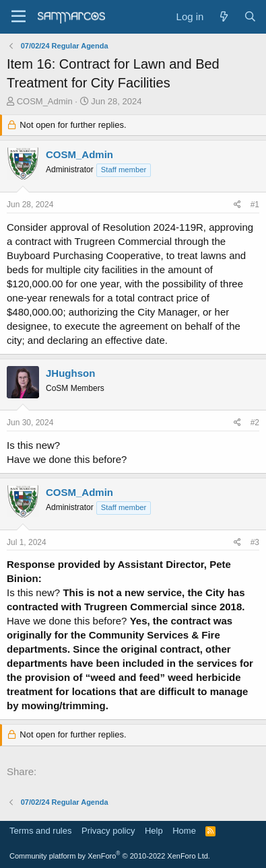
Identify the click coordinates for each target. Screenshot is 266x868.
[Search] (250, 16)
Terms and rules (40, 831)
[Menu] (19, 17)
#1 (255, 205)
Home (184, 831)
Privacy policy (108, 831)
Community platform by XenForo (110, 856)
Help (154, 831)
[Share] (237, 205)
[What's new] (223, 16)
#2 (255, 423)
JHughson (70, 373)
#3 (255, 542)
